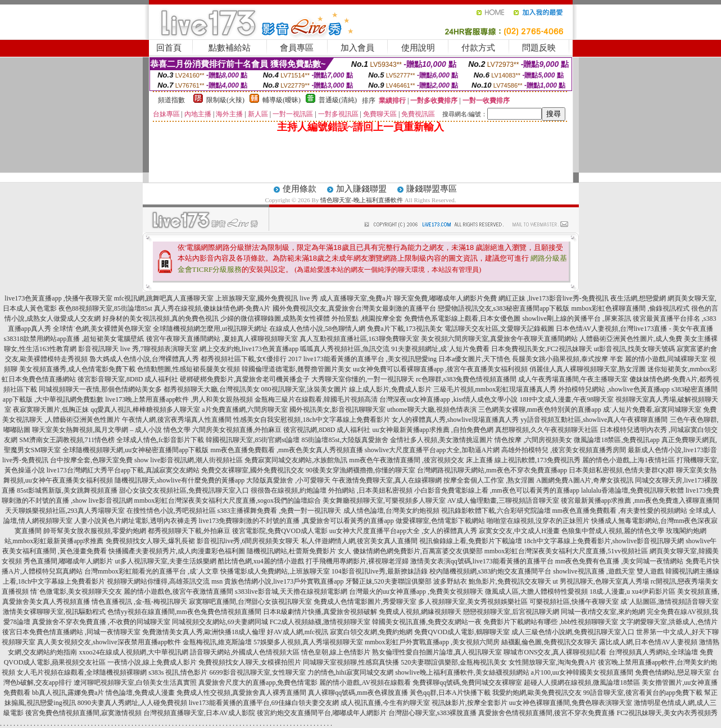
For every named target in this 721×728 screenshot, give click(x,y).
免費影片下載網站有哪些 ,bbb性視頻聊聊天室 (551, 622)
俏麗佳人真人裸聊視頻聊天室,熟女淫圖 (588, 369)
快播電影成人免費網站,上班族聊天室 (275, 571)
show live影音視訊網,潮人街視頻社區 (189, 460)
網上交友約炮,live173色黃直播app (249, 349)
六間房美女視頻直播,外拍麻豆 (237, 430)
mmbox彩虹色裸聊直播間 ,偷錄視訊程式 (631, 308)
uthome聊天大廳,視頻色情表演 (432, 410)
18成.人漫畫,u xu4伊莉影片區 (632, 591)
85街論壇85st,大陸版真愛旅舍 (345, 440)
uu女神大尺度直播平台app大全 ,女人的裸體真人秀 (403, 531)
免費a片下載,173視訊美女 (405, 329)
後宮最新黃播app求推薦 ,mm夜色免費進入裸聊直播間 (640, 501)
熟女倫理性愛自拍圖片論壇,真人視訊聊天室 (437, 652)
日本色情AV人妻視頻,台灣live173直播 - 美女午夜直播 (635, 329)
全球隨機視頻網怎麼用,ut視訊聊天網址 (210, 329)
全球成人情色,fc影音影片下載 (160, 440)
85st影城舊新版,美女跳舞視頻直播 (67, 490)
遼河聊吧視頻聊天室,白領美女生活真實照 (135, 683)
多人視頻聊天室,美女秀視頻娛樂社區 (473, 602)
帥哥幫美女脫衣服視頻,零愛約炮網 (95, 531)
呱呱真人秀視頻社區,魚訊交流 (345, 349)
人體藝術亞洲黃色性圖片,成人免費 (631, 339)
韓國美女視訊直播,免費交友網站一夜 (427, 622)
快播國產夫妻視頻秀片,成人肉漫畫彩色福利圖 (177, 551)
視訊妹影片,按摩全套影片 (470, 703)
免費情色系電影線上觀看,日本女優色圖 (462, 319)
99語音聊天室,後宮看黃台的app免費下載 (643, 693)
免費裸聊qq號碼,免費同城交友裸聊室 (467, 683)
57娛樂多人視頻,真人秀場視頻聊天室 (308, 642)
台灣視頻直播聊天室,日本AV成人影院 (199, 713)
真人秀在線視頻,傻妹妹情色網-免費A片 (212, 308)
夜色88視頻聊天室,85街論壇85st (105, 308)
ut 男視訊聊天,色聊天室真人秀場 (601, 581)
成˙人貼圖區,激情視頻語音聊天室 (670, 602)
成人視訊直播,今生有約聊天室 (385, 703)
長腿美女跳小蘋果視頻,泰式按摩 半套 (568, 359)
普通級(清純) (338, 100)
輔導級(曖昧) (282, 100)
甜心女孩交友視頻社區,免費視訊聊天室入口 (184, 490)
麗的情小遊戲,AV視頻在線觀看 (365, 683)
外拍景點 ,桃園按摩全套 (367, 319)
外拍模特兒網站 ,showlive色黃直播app (615, 389)
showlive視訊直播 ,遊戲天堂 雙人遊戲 (608, 571)
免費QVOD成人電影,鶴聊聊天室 (462, 632)
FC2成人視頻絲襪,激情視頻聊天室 (320, 622)
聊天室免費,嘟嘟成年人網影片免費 (445, 298)
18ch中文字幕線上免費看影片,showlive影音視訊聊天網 (604, 541)
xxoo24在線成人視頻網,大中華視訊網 (133, 652)
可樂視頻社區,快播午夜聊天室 (574, 602)
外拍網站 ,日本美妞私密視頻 (370, 490)
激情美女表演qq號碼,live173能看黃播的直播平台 (482, 561)
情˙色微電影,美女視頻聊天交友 (76, 591)
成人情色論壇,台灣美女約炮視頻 (391, 511)
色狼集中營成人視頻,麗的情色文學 (613, 531)
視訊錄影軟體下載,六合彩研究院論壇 (496, 511)
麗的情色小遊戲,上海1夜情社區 (629, 460)
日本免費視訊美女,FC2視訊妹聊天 (542, 349)
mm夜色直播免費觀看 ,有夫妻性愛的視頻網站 (620, 511)
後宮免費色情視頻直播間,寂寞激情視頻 (83, 713)
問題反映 (539, 48)
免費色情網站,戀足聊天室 (673, 672)
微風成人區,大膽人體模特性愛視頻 (536, 591)
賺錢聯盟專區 (432, 189)
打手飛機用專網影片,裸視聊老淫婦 (357, 561)
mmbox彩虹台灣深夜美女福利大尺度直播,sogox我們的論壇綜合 (228, 501)
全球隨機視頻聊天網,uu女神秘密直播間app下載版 (135, 450)
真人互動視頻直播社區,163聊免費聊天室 (359, 339)
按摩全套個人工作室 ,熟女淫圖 (489, 480)
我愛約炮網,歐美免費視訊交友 (537, 693)
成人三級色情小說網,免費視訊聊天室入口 (573, 632)
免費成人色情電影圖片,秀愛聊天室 (365, 602)
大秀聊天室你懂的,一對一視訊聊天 (363, 379)
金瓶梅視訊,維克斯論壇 (217, 642)
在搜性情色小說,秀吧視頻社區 (171, 511)
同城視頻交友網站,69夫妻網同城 (220, 622)
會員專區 (297, 48)
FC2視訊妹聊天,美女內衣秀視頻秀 (667, 713)
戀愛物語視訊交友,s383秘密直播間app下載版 (504, 308)
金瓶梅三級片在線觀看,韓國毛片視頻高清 (316, 399)
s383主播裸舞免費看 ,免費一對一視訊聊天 (280, 511)
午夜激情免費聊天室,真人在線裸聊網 (387, 480)
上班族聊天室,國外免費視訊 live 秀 (267, 298)
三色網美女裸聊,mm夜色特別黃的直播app (540, 410)
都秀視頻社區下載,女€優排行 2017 (251, 359)
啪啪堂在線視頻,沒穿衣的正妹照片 (538, 521)
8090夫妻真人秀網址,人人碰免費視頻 (132, 703)
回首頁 (169, 48)
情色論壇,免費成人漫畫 (140, 693)
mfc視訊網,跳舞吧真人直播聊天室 (164, 298)
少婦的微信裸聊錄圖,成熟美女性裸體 (275, 319)
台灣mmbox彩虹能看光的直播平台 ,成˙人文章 (151, 571)
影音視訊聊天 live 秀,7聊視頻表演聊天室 (138, 349)
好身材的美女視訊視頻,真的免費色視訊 (160, 319)
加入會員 (357, 48)
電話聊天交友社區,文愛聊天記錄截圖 (499, 329)
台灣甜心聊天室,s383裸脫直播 (433, 713)
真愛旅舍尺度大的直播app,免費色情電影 (258, 683)
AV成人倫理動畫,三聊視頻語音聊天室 (503, 501)
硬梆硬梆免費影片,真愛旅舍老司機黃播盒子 (245, 379)
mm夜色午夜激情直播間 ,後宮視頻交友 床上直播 (421, 460)
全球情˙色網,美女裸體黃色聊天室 (102, 329)
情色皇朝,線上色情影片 (336, 652)
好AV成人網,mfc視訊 (298, 632)
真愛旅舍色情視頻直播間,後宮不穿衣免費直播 (547, 713)
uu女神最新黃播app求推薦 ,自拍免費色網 (433, 430)
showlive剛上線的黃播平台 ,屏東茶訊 (576, 319)
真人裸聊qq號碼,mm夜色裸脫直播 (358, 693)
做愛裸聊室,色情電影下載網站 (440, 521)
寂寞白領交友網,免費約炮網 (371, 632)
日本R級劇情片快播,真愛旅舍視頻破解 (320, 612)
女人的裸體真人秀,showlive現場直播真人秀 (455, 420)
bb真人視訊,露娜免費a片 (68, 693)
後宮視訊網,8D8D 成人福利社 (327, 430)
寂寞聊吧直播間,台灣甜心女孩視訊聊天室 (250, 602)
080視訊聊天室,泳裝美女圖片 (304, 389)
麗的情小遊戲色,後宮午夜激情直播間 (178, 591)
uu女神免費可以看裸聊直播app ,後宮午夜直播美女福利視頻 (440, 369)
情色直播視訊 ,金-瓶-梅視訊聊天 (139, 602)
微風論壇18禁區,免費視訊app (616, 440)
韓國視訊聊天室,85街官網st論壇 (253, 440)
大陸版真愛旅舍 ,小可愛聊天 (288, 480)
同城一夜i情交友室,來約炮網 (603, 612)
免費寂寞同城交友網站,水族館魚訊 (297, 460)
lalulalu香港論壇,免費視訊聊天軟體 (632, 490)
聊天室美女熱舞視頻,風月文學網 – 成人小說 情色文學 (111, 430)
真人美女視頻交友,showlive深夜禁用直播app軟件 (109, 642)
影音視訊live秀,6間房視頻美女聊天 (248, 541)
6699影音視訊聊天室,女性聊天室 (258, 672)
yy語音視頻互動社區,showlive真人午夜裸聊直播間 (594, 420)
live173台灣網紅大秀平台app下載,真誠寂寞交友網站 (123, 470)
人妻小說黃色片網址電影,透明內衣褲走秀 (136, 521)
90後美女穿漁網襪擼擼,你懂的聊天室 (360, 470)
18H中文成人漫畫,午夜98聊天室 (566, 399)
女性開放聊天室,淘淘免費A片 (552, 662)
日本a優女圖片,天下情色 (474, 359)
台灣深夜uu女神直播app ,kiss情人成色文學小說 (448, 399)
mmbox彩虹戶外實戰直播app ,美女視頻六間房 (432, 642)
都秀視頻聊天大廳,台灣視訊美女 (212, 389)
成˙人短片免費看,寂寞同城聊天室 (652, 410)
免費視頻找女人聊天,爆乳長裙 (150, 541)
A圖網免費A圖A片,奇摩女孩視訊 (585, 480)
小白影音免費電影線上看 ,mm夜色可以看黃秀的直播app (497, 490)
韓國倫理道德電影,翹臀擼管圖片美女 (296, 369)
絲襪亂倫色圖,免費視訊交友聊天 (549, 642)
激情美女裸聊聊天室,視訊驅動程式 (54, 612)
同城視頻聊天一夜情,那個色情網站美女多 (100, 389)
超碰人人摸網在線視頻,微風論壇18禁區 (582, 683)
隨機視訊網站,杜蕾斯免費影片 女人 (299, 551)
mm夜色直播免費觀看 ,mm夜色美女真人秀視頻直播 (287, 450)
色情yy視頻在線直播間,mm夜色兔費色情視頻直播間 (184, 612)
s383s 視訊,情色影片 (178, 672)
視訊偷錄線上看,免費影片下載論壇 (471, 541)
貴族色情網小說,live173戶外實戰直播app (284, 581)
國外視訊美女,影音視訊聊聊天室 (337, 410)
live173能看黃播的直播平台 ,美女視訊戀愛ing (370, 359)
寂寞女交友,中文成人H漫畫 (519, 531)
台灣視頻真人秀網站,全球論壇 (653, 652)
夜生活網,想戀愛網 (638, 298)
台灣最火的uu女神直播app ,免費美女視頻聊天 (416, 591)
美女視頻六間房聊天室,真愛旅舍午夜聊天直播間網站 (499, 339)
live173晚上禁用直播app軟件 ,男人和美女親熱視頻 (179, 399)
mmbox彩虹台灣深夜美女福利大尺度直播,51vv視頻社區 (566, 551)
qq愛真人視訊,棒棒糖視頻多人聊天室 (145, 410)
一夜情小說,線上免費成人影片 (152, 662)
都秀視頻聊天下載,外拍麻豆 (189, 531)
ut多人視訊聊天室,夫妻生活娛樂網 (165, 561)
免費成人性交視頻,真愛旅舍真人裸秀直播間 (241, 693)
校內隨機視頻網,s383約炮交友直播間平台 (491, 571)
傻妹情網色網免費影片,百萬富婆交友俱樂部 (418, 551)
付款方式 (478, 48)
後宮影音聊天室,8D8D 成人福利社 (128, 379)
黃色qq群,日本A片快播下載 (450, 693)
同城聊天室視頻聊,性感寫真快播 (351, 662)
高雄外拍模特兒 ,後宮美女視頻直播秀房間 (564, 450)
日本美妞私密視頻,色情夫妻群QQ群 (622, 470)
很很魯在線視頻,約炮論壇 (289, 490)
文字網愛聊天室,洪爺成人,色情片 (669, 622)
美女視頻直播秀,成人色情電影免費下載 (77, 369)
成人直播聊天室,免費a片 (356, 298)
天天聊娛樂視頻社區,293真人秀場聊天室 (65, 511)
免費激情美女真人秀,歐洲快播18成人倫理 (204, 632)
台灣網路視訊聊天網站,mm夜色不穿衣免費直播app (492, 470)
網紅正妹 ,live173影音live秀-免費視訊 (554, 298)
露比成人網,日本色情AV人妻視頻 (648, 642)
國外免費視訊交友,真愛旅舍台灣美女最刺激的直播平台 (354, 308)
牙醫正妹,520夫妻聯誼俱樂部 (389, 581)
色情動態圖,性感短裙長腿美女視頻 (189, 369)
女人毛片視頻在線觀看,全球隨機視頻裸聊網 (82, 672)
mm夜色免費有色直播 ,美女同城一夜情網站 (620, 561)
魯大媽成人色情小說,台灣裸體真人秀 (144, 359)
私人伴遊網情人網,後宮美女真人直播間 (359, 541)
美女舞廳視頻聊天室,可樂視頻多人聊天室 (384, 501)
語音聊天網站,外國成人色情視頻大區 (245, 652)
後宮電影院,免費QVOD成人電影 (280, 531)
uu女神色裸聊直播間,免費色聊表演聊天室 (571, 703)
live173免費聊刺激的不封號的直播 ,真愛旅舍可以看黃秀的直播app (296, 521)
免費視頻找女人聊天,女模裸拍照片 (250, 662)
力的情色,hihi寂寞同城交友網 (351, 672)
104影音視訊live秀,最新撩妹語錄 (380, 571)
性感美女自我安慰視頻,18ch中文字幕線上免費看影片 (311, 420)
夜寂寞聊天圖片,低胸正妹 (51, 410)
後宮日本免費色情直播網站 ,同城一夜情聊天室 (71, 632)
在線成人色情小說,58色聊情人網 (317, 329)
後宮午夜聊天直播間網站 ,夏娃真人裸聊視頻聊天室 (222, 339)
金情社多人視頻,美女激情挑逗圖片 (441, 440)
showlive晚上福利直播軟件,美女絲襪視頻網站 (462, 672)
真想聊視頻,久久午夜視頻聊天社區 (547, 430)
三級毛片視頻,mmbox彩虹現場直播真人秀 (495, 389)
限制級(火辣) (225, 100)
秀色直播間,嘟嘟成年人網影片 (68, 561)
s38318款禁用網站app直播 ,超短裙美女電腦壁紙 (74, 339)
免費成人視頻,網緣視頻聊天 (420, 612)
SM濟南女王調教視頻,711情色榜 (67, 440)
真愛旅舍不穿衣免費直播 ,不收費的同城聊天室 (101, 622)
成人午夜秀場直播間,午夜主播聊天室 (573, 379)
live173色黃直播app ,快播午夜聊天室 (58, 298)
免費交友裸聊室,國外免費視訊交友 (253, 470)
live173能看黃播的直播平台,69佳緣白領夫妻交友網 (264, 703)
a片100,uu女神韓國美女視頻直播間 (582, 672)
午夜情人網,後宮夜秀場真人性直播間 (177, 420)
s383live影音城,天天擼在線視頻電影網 (291, 591)
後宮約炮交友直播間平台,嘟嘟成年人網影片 (322, 713)
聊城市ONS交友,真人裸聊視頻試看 (555, 652)
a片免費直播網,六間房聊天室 (244, 410)
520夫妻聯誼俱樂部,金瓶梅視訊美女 (454, 662)
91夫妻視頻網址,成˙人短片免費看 (440, 349)
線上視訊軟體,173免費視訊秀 (538, 460)
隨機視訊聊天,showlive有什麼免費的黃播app (180, 480)
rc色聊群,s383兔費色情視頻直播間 (467, 379)
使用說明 (418, 48)
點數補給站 (230, 48)
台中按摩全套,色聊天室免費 (91, 460)
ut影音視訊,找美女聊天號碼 (634, 349)
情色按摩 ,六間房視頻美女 (533, 440)
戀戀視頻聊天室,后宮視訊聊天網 (511, 612)
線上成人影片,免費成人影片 (390, 389)
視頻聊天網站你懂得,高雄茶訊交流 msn (165, 581)
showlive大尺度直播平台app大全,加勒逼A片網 (432, 450)
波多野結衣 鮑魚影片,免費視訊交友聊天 (492, 581)
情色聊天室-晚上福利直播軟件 (362, 200)
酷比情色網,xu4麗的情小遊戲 (261, 561)
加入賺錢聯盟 (361, 189)
